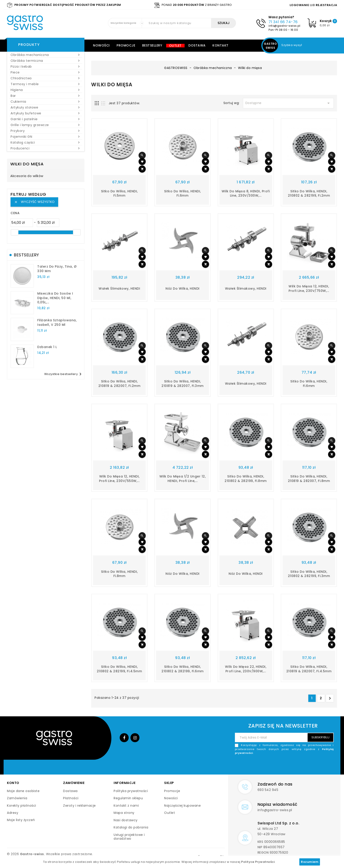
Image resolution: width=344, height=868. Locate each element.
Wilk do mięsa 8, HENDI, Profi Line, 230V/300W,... (246, 193)
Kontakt (221, 45)
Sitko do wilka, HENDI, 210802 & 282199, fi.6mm (183, 669)
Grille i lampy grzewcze (46, 125)
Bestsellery (152, 45)
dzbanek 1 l (47, 347)
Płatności (71, 798)
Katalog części (46, 142)
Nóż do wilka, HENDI (183, 289)
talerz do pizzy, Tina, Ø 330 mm (57, 269)
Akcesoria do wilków (27, 176)
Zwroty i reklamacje (79, 806)
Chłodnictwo (46, 78)
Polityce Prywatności (258, 862)
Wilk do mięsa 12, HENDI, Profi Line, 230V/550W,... (119, 479)
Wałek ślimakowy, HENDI (119, 289)
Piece (46, 72)
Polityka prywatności (131, 791)
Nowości (101, 45)
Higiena (46, 90)
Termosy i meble (46, 84)
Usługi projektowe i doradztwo (129, 837)
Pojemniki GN (46, 137)
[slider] (15, 232)
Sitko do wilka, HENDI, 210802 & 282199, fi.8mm (246, 479)
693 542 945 (268, 790)
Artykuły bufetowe (46, 113)
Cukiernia (46, 102)
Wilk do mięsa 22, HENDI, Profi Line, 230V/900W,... (246, 669)
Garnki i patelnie (46, 119)
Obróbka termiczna (46, 61)
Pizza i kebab (46, 67)
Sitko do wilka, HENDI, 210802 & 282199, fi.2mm (309, 193)
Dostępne (288, 103)
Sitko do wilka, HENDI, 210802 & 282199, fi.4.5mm (119, 669)
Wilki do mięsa (27, 164)
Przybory (46, 131)
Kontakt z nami (126, 806)
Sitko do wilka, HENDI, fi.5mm (119, 193)
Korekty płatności (22, 806)
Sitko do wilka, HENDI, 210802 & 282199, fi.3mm (309, 574)
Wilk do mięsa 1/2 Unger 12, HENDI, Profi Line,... (183, 479)
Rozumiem (310, 862)
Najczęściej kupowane (182, 806)
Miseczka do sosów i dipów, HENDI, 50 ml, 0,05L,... (55, 298)
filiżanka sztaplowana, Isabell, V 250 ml (57, 322)
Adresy (13, 813)
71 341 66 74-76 (283, 22)
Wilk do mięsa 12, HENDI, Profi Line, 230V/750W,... (309, 289)
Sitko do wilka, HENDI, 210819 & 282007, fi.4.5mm (309, 669)
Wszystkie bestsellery (64, 374)
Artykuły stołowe (46, 107)
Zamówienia (17, 798)
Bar (46, 96)
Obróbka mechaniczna (46, 55)
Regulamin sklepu (128, 798)
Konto (13, 783)
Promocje (126, 45)
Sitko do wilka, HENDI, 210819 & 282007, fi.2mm (119, 384)
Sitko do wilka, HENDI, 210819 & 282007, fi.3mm (183, 384)
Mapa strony (124, 813)
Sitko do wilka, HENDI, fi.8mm (119, 574)
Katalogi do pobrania (131, 827)
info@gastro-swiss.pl (284, 26)
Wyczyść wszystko (34, 202)
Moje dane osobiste (23, 791)
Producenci (46, 148)
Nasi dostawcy (126, 820)
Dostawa (197, 45)
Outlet (175, 46)
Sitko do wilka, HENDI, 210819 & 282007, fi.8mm (309, 479)
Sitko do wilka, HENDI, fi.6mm (183, 193)
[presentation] (300, 766)
